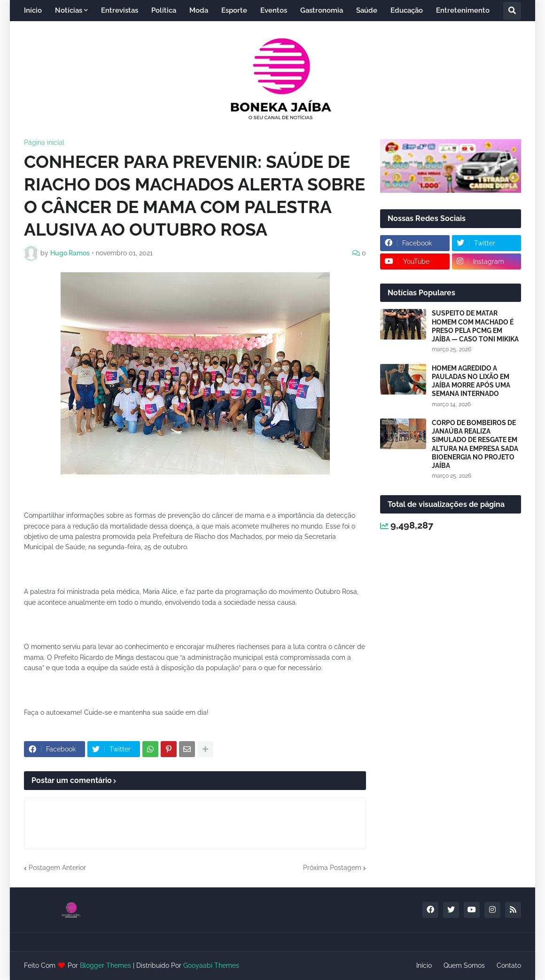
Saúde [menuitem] (367, 10)
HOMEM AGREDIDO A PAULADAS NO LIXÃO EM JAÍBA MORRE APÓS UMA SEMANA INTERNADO (471, 381)
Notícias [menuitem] (69, 10)
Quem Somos (464, 965)
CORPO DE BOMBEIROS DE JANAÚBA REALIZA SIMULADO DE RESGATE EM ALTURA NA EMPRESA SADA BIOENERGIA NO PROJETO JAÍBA (475, 444)
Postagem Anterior (57, 868)
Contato (509, 965)
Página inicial (44, 142)
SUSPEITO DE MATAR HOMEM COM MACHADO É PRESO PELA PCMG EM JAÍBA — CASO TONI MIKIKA (475, 326)
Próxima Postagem (332, 868)
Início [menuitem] (33, 10)
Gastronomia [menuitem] (322, 10)
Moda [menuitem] (199, 10)
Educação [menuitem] (407, 10)
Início (424, 965)
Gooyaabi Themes (211, 965)
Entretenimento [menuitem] (463, 10)
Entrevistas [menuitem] (120, 10)
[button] (512, 11)
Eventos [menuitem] (274, 10)
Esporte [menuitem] (234, 10)
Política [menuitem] (164, 10)
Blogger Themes (105, 965)
